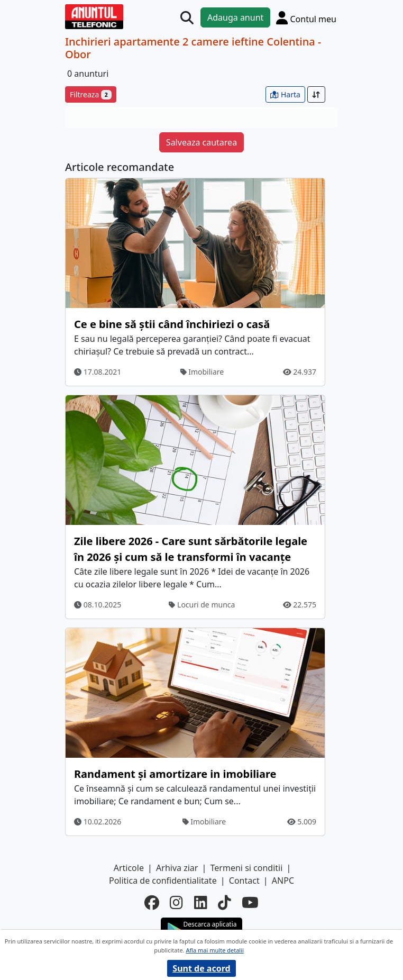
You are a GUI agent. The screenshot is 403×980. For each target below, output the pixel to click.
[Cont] (306, 17)
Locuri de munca (202, 605)
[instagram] (176, 902)
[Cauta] (187, 18)
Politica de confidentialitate (163, 881)
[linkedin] (201, 902)
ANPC (283, 881)
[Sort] (316, 94)
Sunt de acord (201, 968)
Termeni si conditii (247, 868)
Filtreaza (91, 94)
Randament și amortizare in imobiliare (175, 774)
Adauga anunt (235, 17)
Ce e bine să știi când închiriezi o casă (172, 324)
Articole (129, 868)
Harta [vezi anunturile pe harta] (285, 94)
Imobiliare (202, 372)
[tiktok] (225, 902)
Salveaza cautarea (201, 142)
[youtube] (250, 902)
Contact (244, 881)
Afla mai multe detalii (214, 950)
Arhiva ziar (177, 868)
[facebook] (152, 902)
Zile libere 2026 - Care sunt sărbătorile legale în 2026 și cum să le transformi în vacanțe (191, 549)
